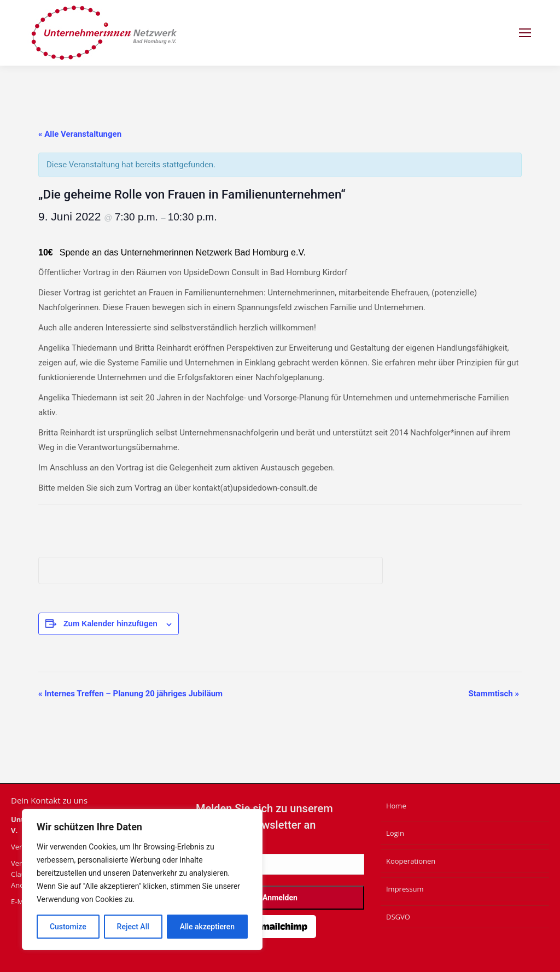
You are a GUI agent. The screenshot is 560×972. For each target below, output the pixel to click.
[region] (142, 880)
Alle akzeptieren (207, 927)
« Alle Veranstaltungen (80, 134)
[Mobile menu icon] (525, 33)
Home (396, 806)
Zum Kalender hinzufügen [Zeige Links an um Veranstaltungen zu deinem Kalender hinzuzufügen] (110, 624)
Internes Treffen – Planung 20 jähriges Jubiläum (130, 694)
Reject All (133, 927)
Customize (68, 927)
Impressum (405, 889)
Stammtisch (494, 694)
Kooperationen (411, 861)
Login (395, 833)
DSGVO (398, 917)
